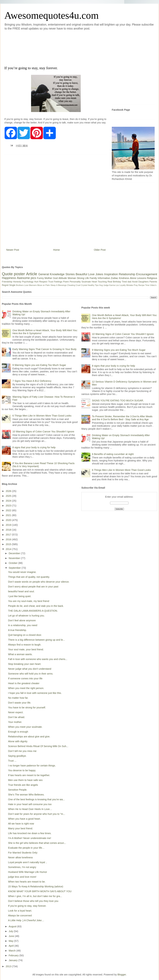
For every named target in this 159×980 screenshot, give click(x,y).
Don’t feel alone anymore (22, 620)
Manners (33, 285)
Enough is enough (18, 732)
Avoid (135, 282)
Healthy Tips (93, 285)
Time (147, 285)
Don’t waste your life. (20, 703)
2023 (9, 506)
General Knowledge (51, 274)
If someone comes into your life (25, 678)
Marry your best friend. (20, 828)
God (55, 278)
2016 (9, 539)
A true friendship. (17, 630)
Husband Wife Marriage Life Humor (28, 872)
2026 (9, 491)
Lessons (142, 278)
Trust (51, 282)
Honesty (17, 282)
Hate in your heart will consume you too (30, 804)
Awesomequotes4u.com (51, 15)
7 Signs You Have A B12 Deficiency (32, 381)
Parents (153, 282)
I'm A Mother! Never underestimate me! (30, 838)
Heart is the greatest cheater (24, 683)
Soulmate (86, 282)
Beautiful (81, 274)
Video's (153, 285)
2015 (9, 544)
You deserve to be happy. (22, 770)
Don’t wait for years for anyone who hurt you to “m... (37, 814)
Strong (81, 278)
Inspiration (111, 274)
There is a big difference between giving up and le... (37, 640)
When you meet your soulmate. (25, 727)
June (12, 936)
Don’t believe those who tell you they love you (33, 901)
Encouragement (147, 274)
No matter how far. (18, 698)
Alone (133, 278)
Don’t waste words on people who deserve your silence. (39, 582)
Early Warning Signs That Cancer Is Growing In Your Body (44, 349)
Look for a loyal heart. (20, 911)
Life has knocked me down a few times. (30, 833)
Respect (43, 282)
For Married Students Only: (23, 853)
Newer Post (13, 250)
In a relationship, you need (23, 625)
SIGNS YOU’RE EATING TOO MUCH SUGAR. (118, 401)
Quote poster (13, 274)
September (15, 568)
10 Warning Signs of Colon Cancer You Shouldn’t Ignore (43, 432)
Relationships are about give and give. (29, 737)
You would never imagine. (22, 572)
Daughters (144, 282)
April (12, 946)
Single (12, 285)
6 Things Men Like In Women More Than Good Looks (42, 416)
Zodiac (114, 278)
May (11, 941)
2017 (9, 535)
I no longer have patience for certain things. (32, 766)
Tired (124, 282)
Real (110, 282)
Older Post (100, 250)
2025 (9, 496)
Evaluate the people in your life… (26, 848)
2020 (9, 520)
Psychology (28, 282)
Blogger (122, 975)
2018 (9, 530)
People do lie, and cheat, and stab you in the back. (36, 606)
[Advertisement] (65, 48)
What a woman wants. (20, 654)
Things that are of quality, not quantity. (29, 577)
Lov (117, 285)
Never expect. (16, 712)
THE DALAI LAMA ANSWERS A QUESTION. (33, 611)
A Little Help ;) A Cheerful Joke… (26, 920)
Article (32, 274)
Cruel (78, 285)
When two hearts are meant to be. (27, 882)
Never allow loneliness (20, 857)
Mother (48, 278)
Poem (66, 282)
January (13, 960)
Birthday (117, 282)
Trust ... (12, 761)
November (15, 558)
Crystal (84, 285)
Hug (101, 285)
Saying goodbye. (17, 756)
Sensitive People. (18, 790)
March (12, 951)
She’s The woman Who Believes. (26, 795)
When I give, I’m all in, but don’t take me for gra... (35, 896)
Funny (40, 278)
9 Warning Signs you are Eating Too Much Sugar (39, 365)
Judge (106, 285)
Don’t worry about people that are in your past (33, 587)
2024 (9, 501)
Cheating (71, 285)
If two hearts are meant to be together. (29, 775)
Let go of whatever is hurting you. (26, 616)
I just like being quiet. (20, 596)
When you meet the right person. (26, 688)
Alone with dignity (18, 741)
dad (129, 282)
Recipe (141, 285)
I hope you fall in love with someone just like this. (35, 693)
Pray (136, 285)
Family (93, 278)
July (11, 931)
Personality (75, 282)
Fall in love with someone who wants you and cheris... (38, 659)
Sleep (53, 285)
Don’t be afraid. (17, 717)
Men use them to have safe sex (25, 780)
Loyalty (123, 285)
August (13, 926)
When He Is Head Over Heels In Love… (30, 809)
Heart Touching (99, 282)
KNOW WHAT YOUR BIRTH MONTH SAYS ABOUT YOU (40, 891)
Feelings (58, 282)
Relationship (127, 274)
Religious (152, 278)
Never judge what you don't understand (30, 669)
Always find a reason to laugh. (25, 645)
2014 (9, 549)
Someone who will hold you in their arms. (31, 674)
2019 (9, 525)
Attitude (63, 278)
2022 (9, 510)
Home (56, 250)
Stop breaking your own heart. (25, 664)
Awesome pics (26, 278)
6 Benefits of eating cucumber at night (113, 454)
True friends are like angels (23, 785)
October (13, 563)
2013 (9, 966)
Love (91, 274)
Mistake (130, 285)
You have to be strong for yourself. (27, 707)
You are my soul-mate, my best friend (29, 601)
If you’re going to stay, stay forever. (27, 906)
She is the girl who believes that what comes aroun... (37, 843)
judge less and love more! (22, 877)
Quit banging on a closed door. (25, 635)
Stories (70, 274)
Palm (48, 285)
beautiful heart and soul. (21, 591)
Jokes (99, 274)
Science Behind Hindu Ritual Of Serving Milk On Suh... (38, 746)
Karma (112, 285)
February (14, 955)
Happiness (9, 278)
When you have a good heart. (24, 819)
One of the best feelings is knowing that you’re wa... (36, 799)
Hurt (36, 282)
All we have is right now (21, 824)
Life (87, 278)
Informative (104, 278)
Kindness (124, 278)
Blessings (62, 285)
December (15, 553)
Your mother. (15, 722)
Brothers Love (22, 285)
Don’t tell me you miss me (22, 751)
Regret (5, 285)
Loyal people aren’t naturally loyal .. (28, 862)
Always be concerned (20, 916)
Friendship (7, 282)
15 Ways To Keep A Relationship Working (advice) (36, 886)
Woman (72, 278)
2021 (9, 515)
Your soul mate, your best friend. (26, 649)
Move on (41, 285)
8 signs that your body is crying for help (34, 447)
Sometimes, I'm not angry (22, 867)
